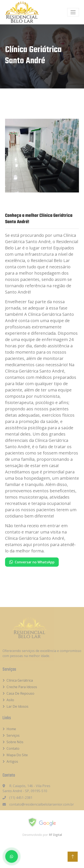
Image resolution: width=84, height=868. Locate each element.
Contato (13, 748)
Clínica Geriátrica (20, 680)
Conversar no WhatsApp (32, 562)
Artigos (12, 761)
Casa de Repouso (20, 693)
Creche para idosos (22, 687)
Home (11, 729)
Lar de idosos (17, 706)
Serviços (13, 735)
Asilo (10, 700)
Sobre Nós (15, 742)
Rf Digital (55, 835)
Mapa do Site (17, 755)
